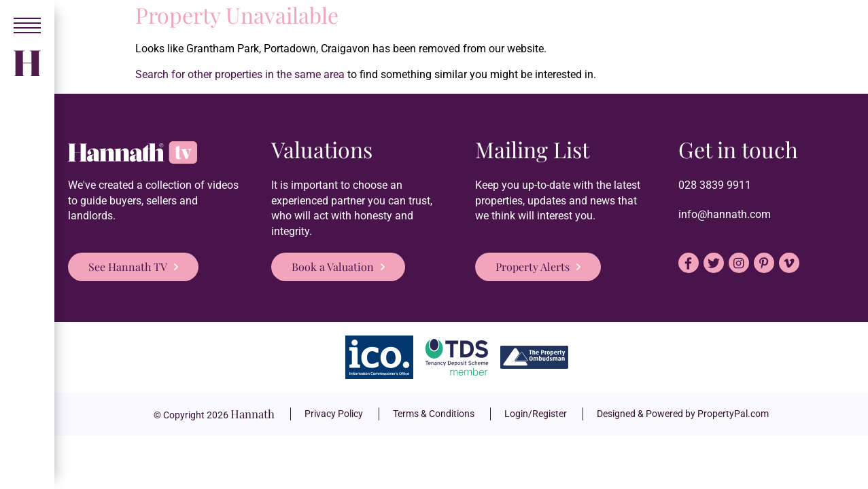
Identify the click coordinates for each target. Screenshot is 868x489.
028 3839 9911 (715, 185)
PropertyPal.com (733, 414)
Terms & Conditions (434, 414)
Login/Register (536, 414)
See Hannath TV (128, 267)
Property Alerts (533, 267)
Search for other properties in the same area (240, 74)
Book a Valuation (333, 267)
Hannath (253, 414)
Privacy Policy (334, 414)
